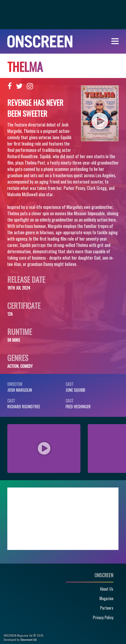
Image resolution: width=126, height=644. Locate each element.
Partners (107, 608)
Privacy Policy (103, 617)
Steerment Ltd (28, 639)
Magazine (106, 598)
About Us (107, 589)
